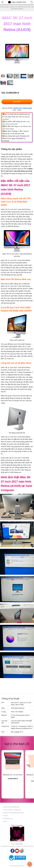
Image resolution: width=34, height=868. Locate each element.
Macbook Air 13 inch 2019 (13, 775)
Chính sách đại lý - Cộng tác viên (12, 810)
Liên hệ (6, 816)
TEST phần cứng (8, 819)
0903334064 (27, 108)
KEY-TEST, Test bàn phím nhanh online (14, 813)
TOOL (5, 821)
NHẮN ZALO (18, 108)
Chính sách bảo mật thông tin (11, 807)
